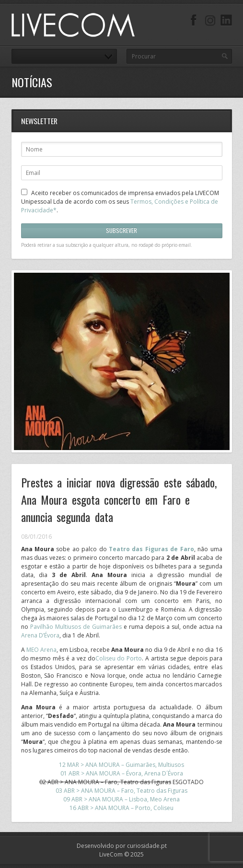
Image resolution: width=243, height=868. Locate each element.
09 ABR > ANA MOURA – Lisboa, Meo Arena (121, 799)
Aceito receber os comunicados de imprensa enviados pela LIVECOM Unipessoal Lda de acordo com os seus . (120, 202)
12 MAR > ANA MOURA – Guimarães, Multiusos (121, 765)
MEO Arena (41, 650)
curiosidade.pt (147, 846)
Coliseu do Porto (119, 658)
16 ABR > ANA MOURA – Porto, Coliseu (121, 808)
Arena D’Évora (40, 635)
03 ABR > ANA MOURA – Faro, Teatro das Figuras (121, 791)
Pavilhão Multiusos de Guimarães (76, 627)
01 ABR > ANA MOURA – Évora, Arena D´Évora (122, 773)
